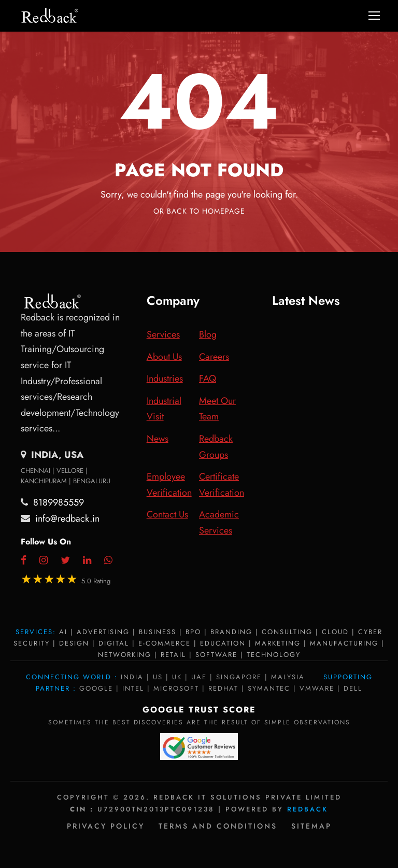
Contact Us (167, 514)
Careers (214, 357)
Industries (165, 379)
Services (163, 334)
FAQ (208, 379)
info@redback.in (67, 519)
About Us (164, 357)
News (158, 439)
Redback (308, 809)
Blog (208, 334)
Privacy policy (106, 826)
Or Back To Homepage (199, 211)
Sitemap (311, 826)
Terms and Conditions (218, 826)
